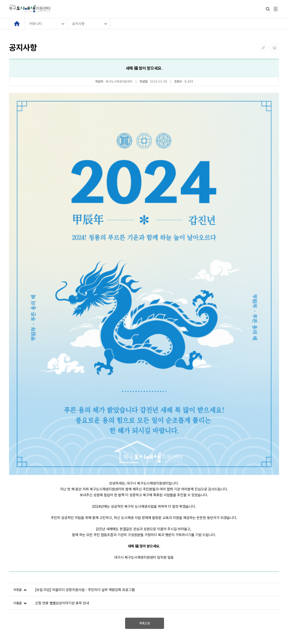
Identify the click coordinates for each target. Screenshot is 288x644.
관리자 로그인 (19, 611)
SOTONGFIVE (43, 629)
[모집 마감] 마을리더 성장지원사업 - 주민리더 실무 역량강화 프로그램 (85, 473)
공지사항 (78, 24)
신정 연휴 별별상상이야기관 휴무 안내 (62, 487)
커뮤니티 (36, 24)
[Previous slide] (13, 551)
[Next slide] (275, 551)
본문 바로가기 (0, 0)
